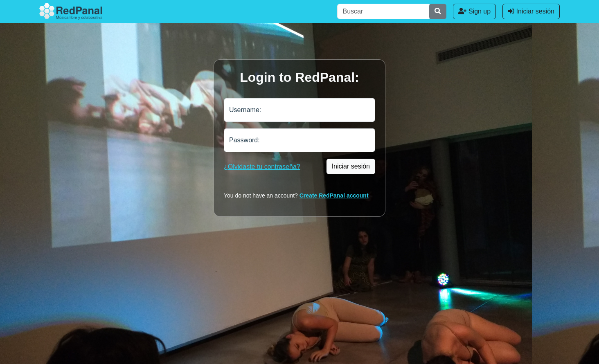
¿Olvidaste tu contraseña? (262, 167)
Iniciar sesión (531, 11)
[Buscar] (383, 11)
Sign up (474, 11)
